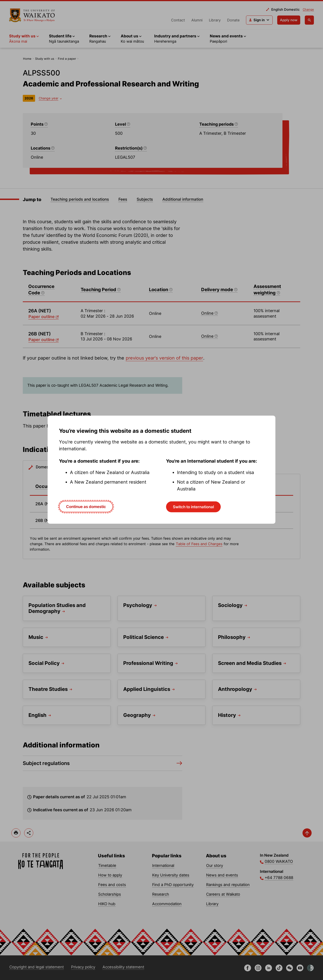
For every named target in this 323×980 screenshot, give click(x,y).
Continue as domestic (86, 507)
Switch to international (193, 507)
